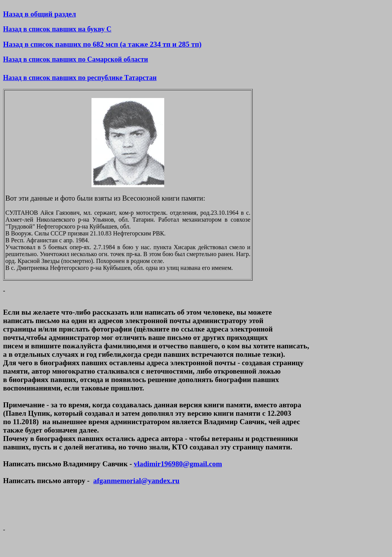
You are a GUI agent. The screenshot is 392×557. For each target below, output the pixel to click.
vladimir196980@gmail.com (178, 464)
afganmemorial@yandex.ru (136, 481)
